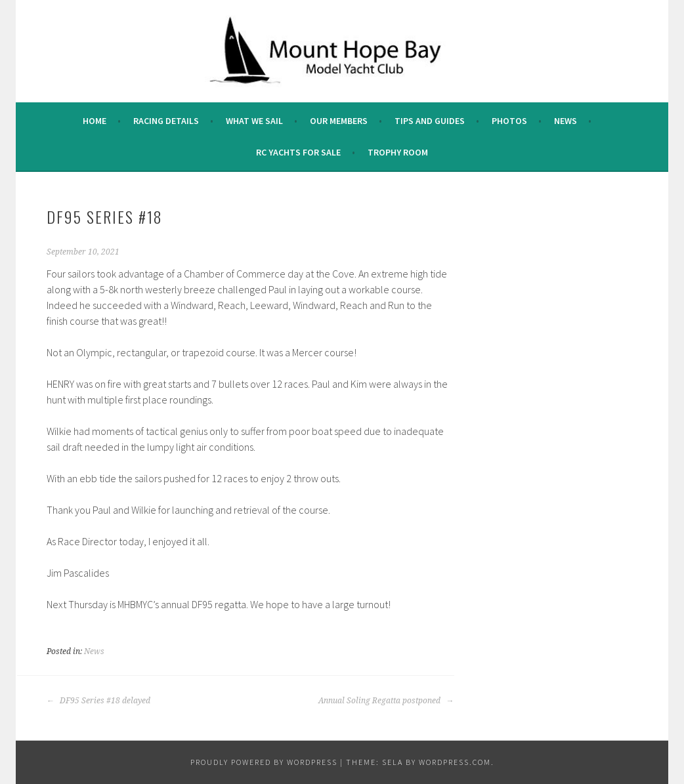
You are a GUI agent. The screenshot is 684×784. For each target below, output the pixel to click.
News (566, 121)
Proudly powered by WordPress (264, 762)
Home (95, 121)
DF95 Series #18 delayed (98, 701)
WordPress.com (455, 762)
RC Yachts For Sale (298, 152)
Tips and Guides (430, 121)
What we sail (254, 121)
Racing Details (166, 121)
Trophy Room (398, 152)
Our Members (339, 121)
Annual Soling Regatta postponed (386, 701)
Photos (509, 121)
